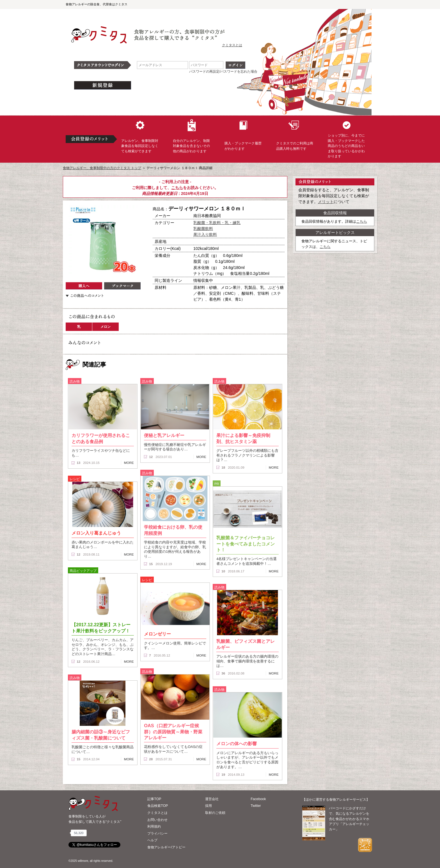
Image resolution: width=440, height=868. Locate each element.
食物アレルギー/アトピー (166, 847)
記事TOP (154, 799)
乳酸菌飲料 (203, 229)
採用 (208, 806)
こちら (177, 188)
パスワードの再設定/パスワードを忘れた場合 (223, 72)
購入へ (84, 286)
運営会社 (212, 799)
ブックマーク (122, 286)
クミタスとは (232, 45)
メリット (326, 202)
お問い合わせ (157, 820)
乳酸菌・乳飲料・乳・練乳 (217, 223)
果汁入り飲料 (205, 234)
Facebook (258, 799)
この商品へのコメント (84, 296)
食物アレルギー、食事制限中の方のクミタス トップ (102, 168)
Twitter (256, 806)
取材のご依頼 (215, 813)
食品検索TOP (158, 806)
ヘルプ (152, 840)
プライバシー (157, 834)
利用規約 (154, 826)
